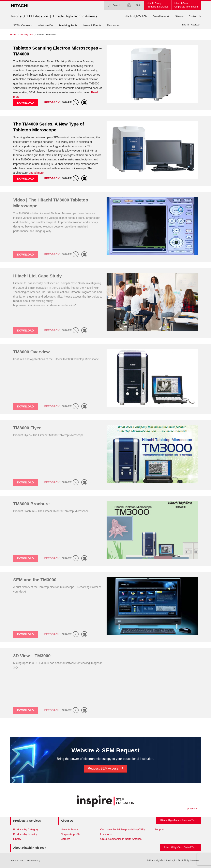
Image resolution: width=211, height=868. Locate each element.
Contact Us (195, 16)
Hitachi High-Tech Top (136, 16)
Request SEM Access (105, 768)
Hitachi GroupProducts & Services (157, 5)
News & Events (92, 25)
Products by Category (26, 829)
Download (25, 103)
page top (192, 809)
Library (17, 839)
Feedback (52, 102)
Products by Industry (25, 834)
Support (159, 829)
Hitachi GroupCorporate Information (186, 5)
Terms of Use (16, 861)
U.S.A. (134, 5)
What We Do (45, 25)
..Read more (36, 173)
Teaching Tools (68, 25)
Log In (185, 25)
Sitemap (180, 16)
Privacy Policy (33, 861)
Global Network (161, 16)
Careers (65, 839)
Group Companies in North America (121, 839)
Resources (113, 25)
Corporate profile (71, 834)
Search (114, 5)
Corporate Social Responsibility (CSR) (122, 829)
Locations (106, 834)
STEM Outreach (23, 25)
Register (195, 25)
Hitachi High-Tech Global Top (180, 847)
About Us (67, 821)
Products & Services (27, 821)
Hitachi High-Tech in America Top (178, 820)
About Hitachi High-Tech (30, 848)
